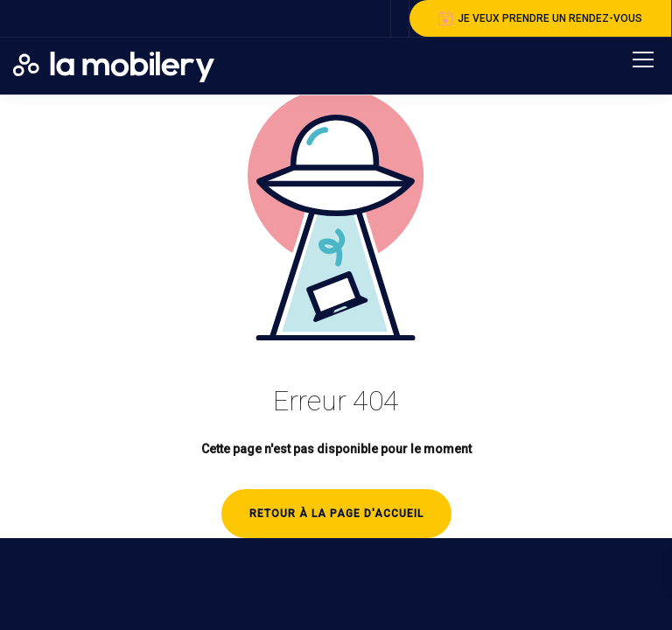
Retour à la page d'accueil (336, 514)
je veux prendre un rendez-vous (540, 18)
